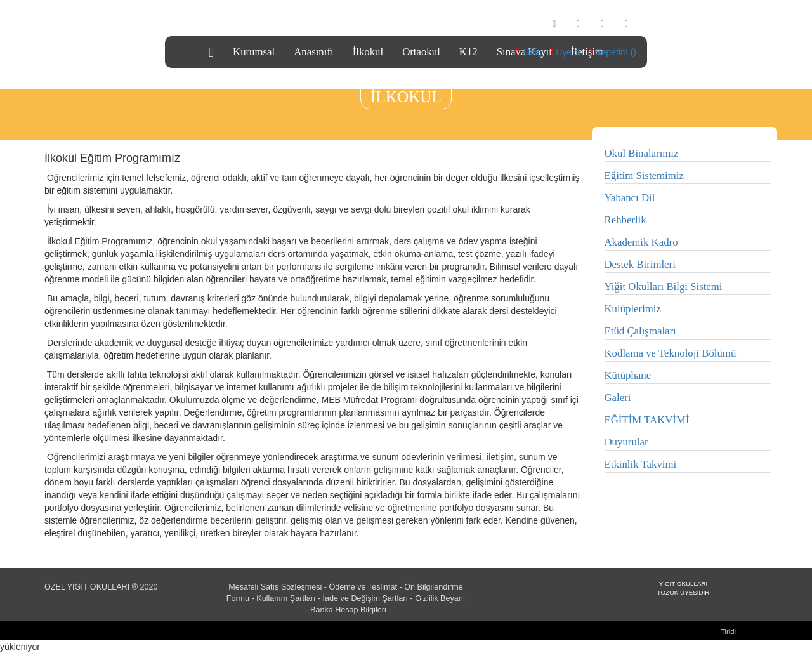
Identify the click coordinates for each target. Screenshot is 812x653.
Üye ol (568, 52)
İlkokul (368, 52)
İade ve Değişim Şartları (365, 598)
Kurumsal (254, 52)
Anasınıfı (313, 52)
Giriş (533, 52)
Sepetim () (616, 52)
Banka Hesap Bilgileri (348, 610)
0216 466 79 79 (212, 23)
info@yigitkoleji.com (293, 23)
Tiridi (728, 631)
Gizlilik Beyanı (440, 598)
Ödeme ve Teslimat (363, 587)
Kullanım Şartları (286, 598)
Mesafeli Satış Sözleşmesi (275, 587)
